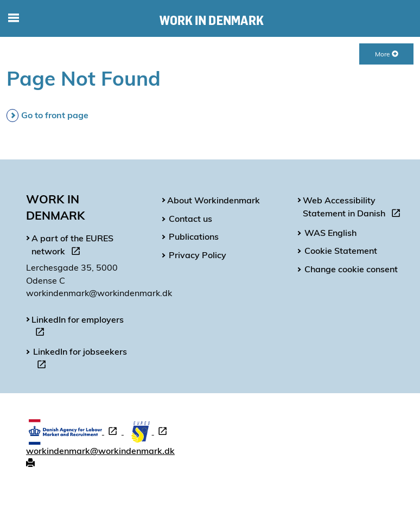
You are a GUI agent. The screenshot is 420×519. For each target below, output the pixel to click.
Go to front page (55, 115)
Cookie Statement (341, 251)
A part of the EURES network (72, 246)
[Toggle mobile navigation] (14, 18)
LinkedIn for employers (78, 328)
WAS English (330, 233)
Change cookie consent (351, 269)
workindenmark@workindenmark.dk (100, 451)
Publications (194, 236)
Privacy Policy (198, 255)
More (387, 54)
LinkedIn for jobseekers (80, 360)
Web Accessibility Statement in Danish (354, 208)
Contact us (190, 219)
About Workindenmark (214, 200)
